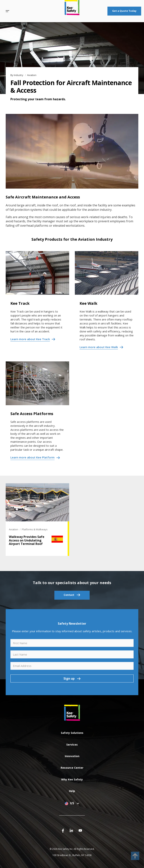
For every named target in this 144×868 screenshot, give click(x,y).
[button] (7, 11)
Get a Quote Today (124, 11)
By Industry (17, 75)
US (72, 803)
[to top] (135, 856)
